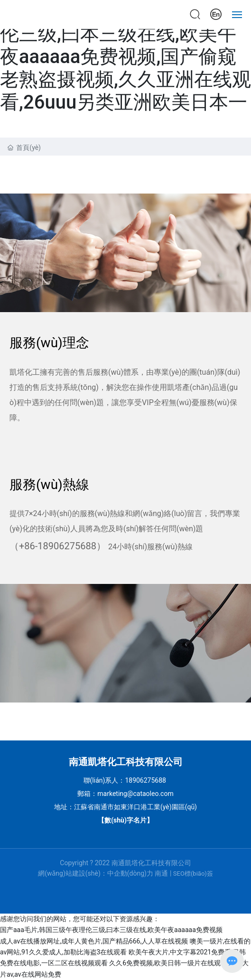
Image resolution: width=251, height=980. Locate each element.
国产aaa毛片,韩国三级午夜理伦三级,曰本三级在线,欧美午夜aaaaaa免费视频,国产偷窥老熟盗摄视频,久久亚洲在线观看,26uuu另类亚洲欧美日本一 (125, 57)
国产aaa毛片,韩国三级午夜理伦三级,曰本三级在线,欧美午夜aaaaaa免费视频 (111, 930)
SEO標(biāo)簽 (193, 874)
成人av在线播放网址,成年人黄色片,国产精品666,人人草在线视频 (94, 941)
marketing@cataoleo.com (135, 794)
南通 (161, 873)
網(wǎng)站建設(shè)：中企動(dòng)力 (96, 873)
